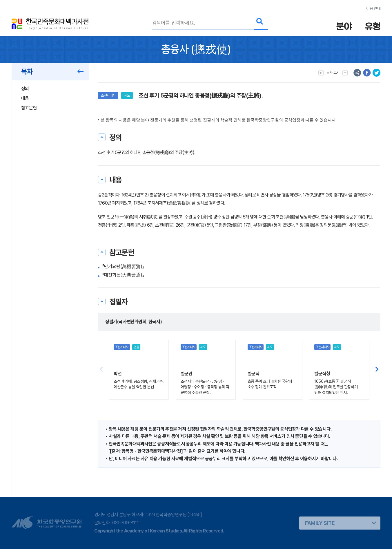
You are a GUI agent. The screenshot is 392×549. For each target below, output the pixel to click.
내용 (25, 98)
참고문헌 (29, 108)
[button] (377, 370)
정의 (25, 89)
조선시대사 (108, 95)
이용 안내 (373, 8)
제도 (127, 95)
